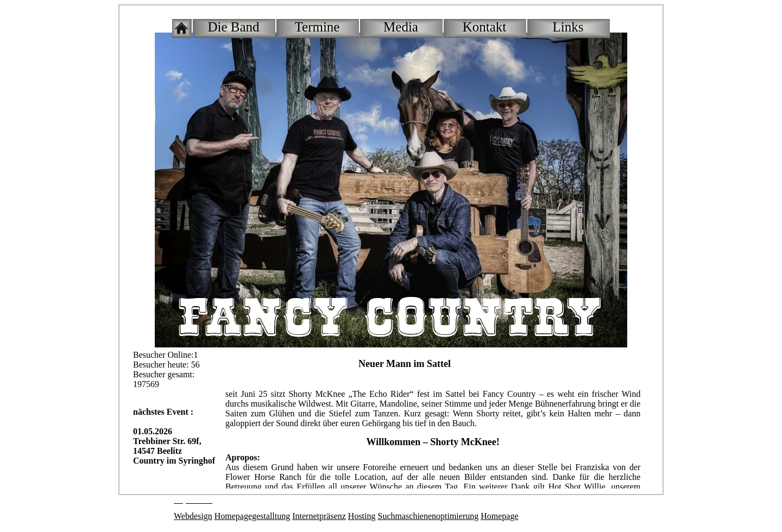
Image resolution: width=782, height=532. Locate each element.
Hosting (362, 516)
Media (401, 27)
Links (568, 27)
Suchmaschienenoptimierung (428, 516)
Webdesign (193, 516)
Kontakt (485, 27)
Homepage (499, 516)
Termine (317, 27)
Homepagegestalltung (253, 516)
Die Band (233, 27)
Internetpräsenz (319, 516)
